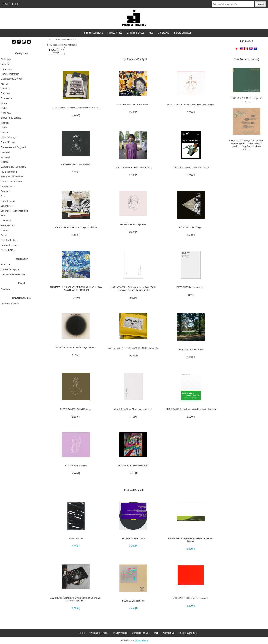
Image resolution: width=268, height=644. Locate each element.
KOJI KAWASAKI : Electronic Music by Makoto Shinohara (191, 409)
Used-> (5, 230)
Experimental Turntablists (14, 167)
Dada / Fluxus (8, 142)
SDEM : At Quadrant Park (133, 601)
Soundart (5, 152)
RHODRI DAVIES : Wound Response (76, 409)
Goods (4, 235)
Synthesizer (7, 98)
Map (151, 33)
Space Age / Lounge (11, 118)
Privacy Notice (115, 33)
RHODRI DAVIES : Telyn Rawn (133, 224)
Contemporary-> (9, 138)
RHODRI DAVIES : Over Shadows (76, 164)
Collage (5, 162)
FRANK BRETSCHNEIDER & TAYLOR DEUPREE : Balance (191, 540)
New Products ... (9, 240)
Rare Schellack (8, 201)
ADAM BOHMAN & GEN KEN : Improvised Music (76, 227)
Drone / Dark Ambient (65, 39)
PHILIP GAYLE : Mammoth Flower (133, 466)
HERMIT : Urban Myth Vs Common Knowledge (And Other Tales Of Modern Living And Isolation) (247, 128)
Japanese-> (7, 206)
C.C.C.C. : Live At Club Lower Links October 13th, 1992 (76, 108)
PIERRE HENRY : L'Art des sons (191, 287)
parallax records (141, 640)
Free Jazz (6, 191)
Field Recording (9, 172)
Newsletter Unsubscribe (13, 274)
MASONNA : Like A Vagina (191, 227)
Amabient (6, 289)
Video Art (5, 157)
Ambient (5, 123)
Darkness (6, 93)
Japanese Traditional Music (15, 211)
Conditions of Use (135, 33)
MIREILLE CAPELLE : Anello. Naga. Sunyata (76, 347)
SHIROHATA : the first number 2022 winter (191, 168)
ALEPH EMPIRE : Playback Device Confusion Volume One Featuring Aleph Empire (76, 599)
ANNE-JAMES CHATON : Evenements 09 (191, 598)
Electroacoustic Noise (12, 79)
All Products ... (8, 250)
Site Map (5, 265)
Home (5, 4)
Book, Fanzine (8, 226)
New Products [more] (246, 59)
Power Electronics (10, 74)
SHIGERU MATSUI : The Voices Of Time (133, 168)
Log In (15, 4)
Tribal (4, 216)
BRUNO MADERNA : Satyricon (247, 84)
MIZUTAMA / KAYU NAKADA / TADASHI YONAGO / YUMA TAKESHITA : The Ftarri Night (76, 288)
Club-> (4, 108)
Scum (4, 103)
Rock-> (5, 133)
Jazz (3, 196)
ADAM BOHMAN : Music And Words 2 (133, 105)
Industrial (5, 64)
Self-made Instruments (12, 177)
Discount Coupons (10, 270)
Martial (4, 84)
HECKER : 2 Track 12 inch (133, 538)
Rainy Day (6, 221)
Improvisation (8, 186)
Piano (4, 128)
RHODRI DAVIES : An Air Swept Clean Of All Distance (191, 105)
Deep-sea (6, 113)
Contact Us (163, 33)
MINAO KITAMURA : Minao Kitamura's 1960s (133, 409)
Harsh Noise (7, 69)
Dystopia (5, 89)
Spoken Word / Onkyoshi (13, 147)
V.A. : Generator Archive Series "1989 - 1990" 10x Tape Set (133, 348)
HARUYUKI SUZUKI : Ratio (191, 349)
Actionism (6, 59)
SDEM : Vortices (76, 538)
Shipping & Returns (94, 33)
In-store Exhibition (183, 33)
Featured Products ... (11, 245)
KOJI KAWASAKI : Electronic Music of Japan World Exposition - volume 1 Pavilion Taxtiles (133, 288)
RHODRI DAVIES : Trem (76, 466)
